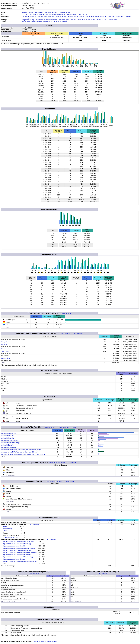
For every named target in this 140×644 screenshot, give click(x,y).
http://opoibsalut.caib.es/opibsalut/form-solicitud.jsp (20, 561)
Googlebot (5, 342)
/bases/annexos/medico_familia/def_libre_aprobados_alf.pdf (21, 450)
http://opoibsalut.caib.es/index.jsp (14, 559)
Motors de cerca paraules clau (107, 20)
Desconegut (111, 16)
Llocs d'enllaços (63, 20)
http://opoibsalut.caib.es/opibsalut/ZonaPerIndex (19, 548)
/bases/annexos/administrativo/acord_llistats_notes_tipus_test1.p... (24, 454)
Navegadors (120, 16)
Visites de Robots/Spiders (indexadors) (52, 14)
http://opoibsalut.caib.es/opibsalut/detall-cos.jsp (18, 542)
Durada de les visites (29, 16)
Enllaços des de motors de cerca (46, 20)
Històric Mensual (28, 12)
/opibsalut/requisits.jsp (9, 447)
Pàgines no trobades (61, 22)
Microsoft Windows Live (11, 537)
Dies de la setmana (51, 12)
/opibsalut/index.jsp (8, 438)
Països (24, 14)
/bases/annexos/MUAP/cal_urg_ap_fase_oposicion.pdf (20, 452)
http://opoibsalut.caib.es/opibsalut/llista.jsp (17, 550)
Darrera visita (82, 14)
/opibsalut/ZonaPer (8, 445)
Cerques (73, 20)
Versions (103, 16)
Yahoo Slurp (5, 349)
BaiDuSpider (6, 358)
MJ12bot (4, 344)
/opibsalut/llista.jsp (7, 436)
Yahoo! (5, 531)
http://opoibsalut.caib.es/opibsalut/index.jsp (17, 544)
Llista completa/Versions (57, 463)
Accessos (51, 16)
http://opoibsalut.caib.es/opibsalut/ (14, 546)
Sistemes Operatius (92, 16)
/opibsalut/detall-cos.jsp (9, 433)
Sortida (82, 16)
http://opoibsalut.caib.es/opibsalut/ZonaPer (17, 555)
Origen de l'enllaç (28, 20)
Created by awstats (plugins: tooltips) (45, 642)
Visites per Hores (64, 12)
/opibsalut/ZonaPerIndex (10, 440)
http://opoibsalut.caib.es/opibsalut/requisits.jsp (18, 557)
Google (5, 526)
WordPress (5, 351)
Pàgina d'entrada (73, 16)
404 (6, 628)
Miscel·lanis (26, 22)
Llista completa (33, 14)
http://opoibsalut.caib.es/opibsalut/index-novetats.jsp (20, 552)
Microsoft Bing (7, 529)
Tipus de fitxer (42, 16)
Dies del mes (39, 12)
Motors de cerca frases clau (86, 20)
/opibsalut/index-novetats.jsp (11, 443)
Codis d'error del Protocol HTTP (42, 22)
